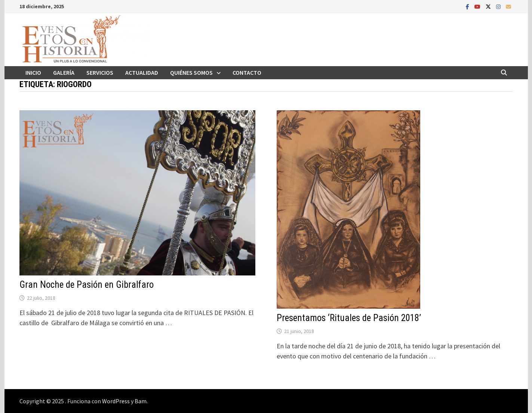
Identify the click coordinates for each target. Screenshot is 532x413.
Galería (64, 73)
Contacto (247, 73)
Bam (141, 401)
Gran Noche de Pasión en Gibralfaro (87, 285)
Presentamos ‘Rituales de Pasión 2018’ (349, 318)
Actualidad (142, 73)
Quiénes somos (191, 73)
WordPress (116, 401)
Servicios (100, 73)
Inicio (33, 73)
